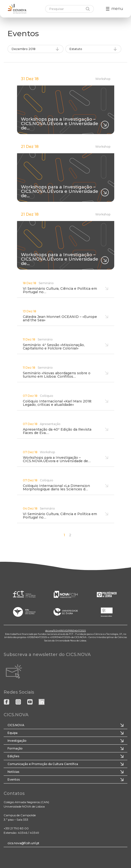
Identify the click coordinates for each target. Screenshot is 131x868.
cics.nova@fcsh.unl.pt (23, 843)
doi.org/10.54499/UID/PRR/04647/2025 (65, 631)
